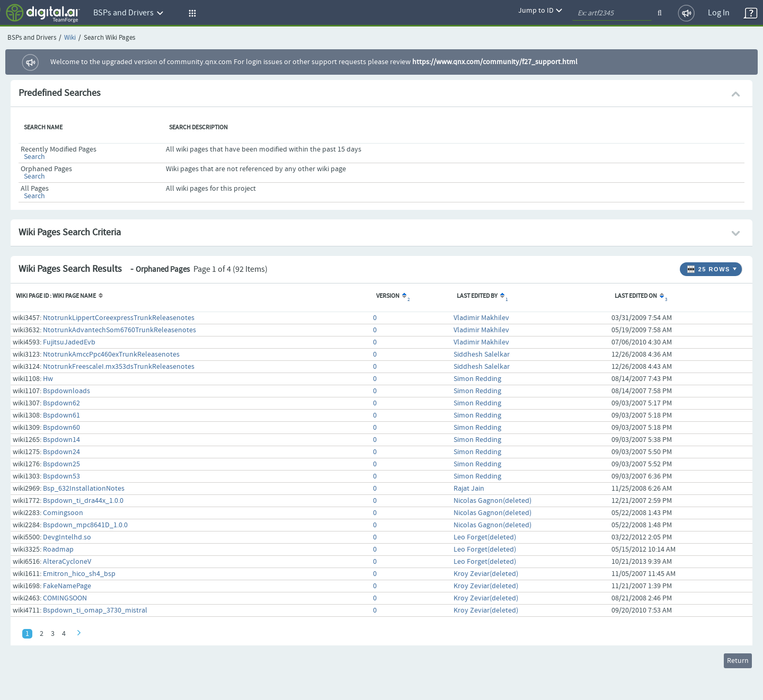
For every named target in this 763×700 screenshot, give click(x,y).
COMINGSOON (65, 598)
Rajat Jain (469, 489)
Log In (719, 13)
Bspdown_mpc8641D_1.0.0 (85, 525)
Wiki (70, 38)
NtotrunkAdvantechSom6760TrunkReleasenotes (119, 330)
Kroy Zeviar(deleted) (486, 574)
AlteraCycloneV (67, 562)
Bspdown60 (61, 428)
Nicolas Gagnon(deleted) (493, 501)
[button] (191, 13)
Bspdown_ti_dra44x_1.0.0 (83, 501)
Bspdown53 (61, 476)
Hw (48, 379)
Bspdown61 (61, 415)
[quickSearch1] (612, 13)
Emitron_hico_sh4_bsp (79, 574)
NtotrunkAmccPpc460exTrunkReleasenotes (111, 355)
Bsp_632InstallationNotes (84, 489)
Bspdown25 (61, 464)
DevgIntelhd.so (67, 537)
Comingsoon (63, 513)
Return (738, 661)
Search (34, 157)
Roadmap (58, 550)
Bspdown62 (61, 403)
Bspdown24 (61, 452)
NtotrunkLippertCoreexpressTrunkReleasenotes (119, 318)
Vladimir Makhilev (481, 318)
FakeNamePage (67, 586)
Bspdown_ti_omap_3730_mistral (95, 610)
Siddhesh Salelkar (482, 355)
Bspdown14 (61, 440)
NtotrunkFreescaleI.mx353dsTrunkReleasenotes (119, 367)
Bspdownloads (66, 391)
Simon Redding (477, 379)
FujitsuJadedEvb (69, 342)
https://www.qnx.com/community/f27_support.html (495, 62)
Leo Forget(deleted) (485, 537)
